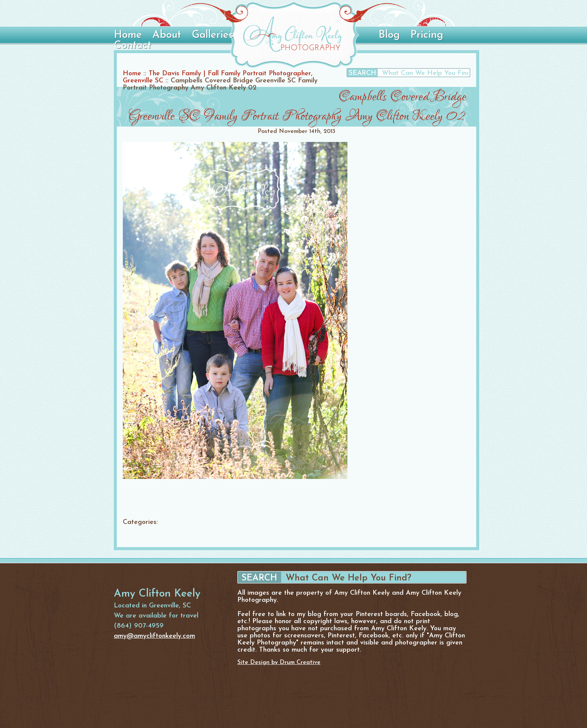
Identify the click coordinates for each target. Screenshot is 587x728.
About (167, 35)
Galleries (212, 35)
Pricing (427, 35)
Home (128, 35)
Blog (389, 35)
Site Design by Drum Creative (279, 662)
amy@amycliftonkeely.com (154, 636)
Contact (133, 46)
